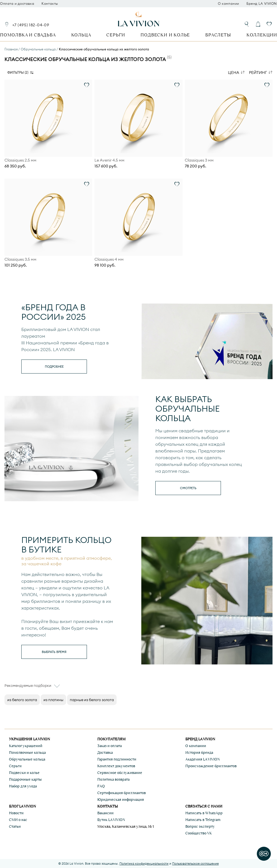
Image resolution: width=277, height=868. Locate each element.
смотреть (188, 488)
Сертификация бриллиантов (122, 793)
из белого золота (22, 700)
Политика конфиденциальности (144, 864)
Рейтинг (258, 73)
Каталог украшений (26, 746)
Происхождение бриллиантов (211, 766)
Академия (203, 759)
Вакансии (105, 813)
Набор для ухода (23, 786)
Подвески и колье (165, 35)
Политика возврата (113, 779)
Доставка (105, 753)
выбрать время (54, 652)
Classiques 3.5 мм (20, 259)
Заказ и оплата (109, 746)
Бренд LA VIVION (262, 4)
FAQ (101, 786)
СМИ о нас (18, 820)
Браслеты (218, 35)
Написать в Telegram (203, 820)
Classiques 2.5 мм (20, 160)
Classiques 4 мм (109, 259)
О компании (228, 4)
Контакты (50, 4)
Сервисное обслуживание (120, 773)
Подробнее (54, 367)
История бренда (199, 753)
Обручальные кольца (27, 759)
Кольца (81, 35)
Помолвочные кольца (27, 753)
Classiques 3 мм (199, 160)
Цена (234, 73)
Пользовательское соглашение (195, 864)
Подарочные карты (25, 779)
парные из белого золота (92, 700)
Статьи (15, 826)
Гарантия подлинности (117, 759)
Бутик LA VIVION (111, 820)
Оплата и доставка (17, 4)
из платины (53, 700)
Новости (16, 813)
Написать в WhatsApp (204, 813)
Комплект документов (116, 766)
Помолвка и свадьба (28, 35)
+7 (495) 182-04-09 (31, 25)
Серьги (116, 35)
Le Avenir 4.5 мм (109, 160)
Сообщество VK (199, 833)
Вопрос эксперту (200, 826)
